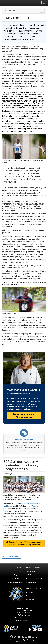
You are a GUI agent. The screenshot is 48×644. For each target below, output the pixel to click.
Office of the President (33, 567)
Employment (18, 575)
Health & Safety (17, 579)
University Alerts (31, 583)
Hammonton (30, 596)
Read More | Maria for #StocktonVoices (24, 416)
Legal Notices (30, 571)
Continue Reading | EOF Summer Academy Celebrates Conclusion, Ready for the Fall (24, 543)
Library (20, 571)
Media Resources (31, 575)
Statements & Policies (15, 583)
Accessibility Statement (25, 621)
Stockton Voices (11, 11)
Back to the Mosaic (12, 556)
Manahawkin (30, 600)
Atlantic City (29, 592)
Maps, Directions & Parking (25, 618)
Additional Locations (33, 589)
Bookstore (19, 567)
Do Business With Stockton (35, 579)
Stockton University (12, 3)
